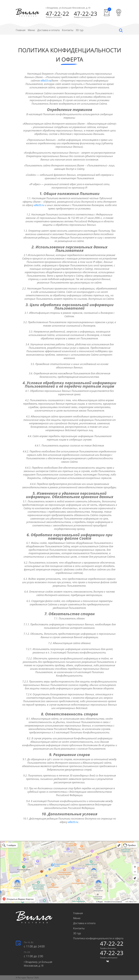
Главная (21, 30)
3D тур (80, 30)
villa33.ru (46, 81)
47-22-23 (85, 14)
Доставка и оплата (48, 30)
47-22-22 (57, 14)
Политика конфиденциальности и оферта (98, 938)
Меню (31, 30)
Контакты (68, 30)
